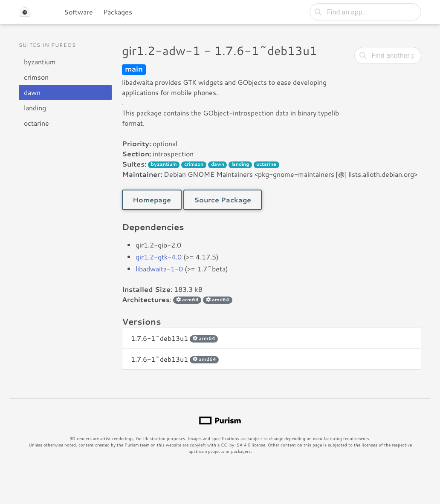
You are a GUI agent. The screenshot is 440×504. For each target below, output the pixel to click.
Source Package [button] (223, 200)
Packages (118, 12)
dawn (32, 92)
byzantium (40, 62)
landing (35, 108)
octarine (36, 123)
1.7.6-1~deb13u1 (174, 338)
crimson (36, 77)
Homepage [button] (152, 200)
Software (78, 12)
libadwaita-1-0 (159, 269)
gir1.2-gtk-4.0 (159, 257)
